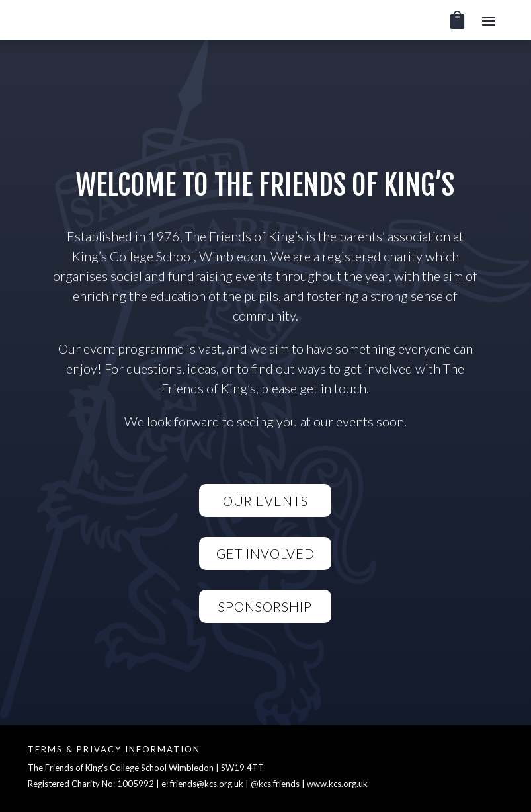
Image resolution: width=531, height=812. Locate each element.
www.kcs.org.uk (337, 784)
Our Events (265, 501)
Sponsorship (265, 606)
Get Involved (265, 553)
